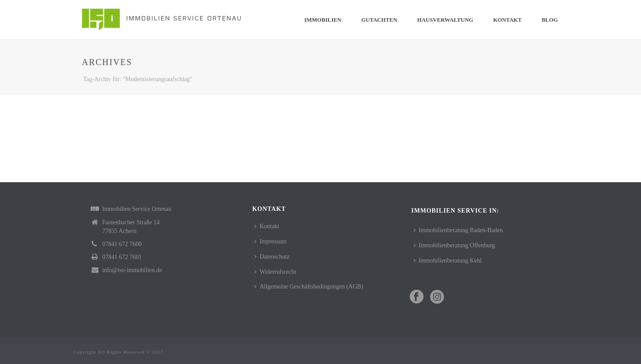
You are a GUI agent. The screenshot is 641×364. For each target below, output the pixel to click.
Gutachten (380, 20)
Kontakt (507, 20)
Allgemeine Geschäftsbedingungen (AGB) (309, 287)
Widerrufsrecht (275, 272)
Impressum (270, 241)
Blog (550, 20)
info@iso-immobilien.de (132, 270)
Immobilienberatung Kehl (448, 261)
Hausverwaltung (445, 20)
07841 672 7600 (122, 244)
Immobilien (323, 20)
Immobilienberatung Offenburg (454, 245)
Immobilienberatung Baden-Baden (458, 230)
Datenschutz (272, 257)
